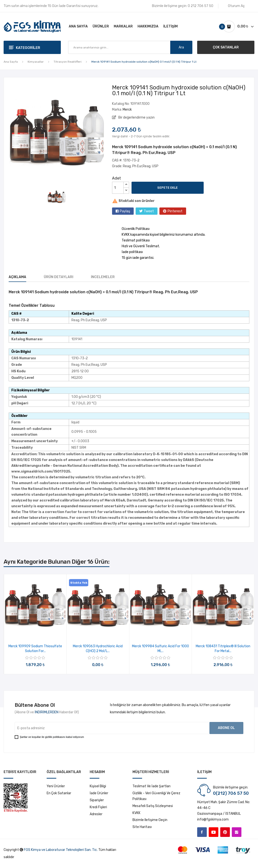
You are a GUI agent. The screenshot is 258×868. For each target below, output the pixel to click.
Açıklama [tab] (17, 277)
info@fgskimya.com (213, 819)
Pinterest (175, 211)
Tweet (149, 211)
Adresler (96, 814)
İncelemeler (103, 277)
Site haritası (142, 827)
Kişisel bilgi (98, 786)
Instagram (237, 832)
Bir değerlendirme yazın (136, 117)
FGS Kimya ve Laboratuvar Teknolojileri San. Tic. (61, 850)
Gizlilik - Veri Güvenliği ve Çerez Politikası (156, 796)
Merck (127, 110)
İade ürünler (99, 793)
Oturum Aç (236, 6)
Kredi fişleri (98, 807)
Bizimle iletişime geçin (150, 820)
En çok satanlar (59, 793)
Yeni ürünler (56, 786)
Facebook (202, 832)
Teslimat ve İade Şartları (151, 786)
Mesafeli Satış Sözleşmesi (153, 806)
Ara (181, 47)
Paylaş (125, 211)
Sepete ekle (167, 188)
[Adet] (118, 188)
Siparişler (97, 800)
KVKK (136, 813)
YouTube (214, 832)
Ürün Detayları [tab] (59, 277)
